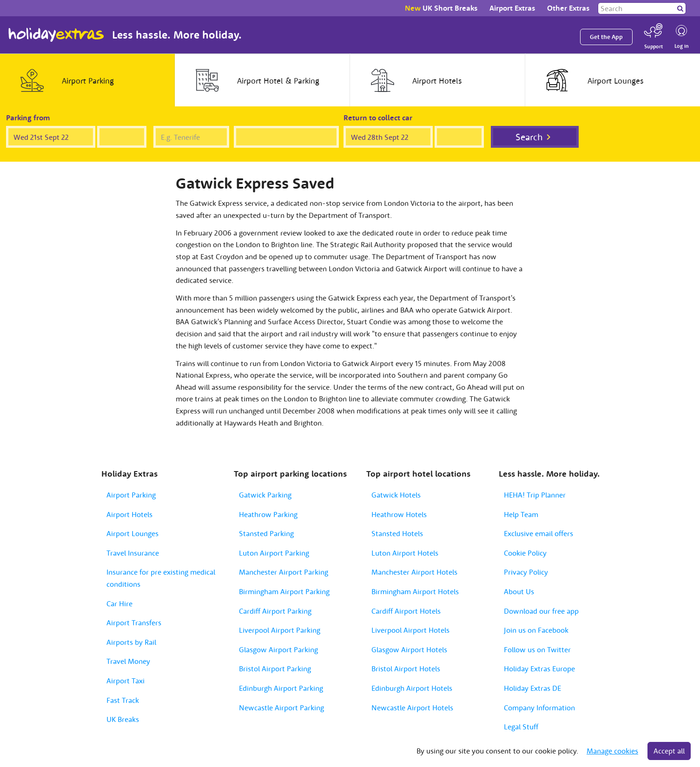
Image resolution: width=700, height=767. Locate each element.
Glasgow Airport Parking (278, 649)
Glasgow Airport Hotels (409, 649)
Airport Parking (131, 495)
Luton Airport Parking (274, 553)
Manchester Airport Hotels (414, 572)
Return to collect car (378, 118)
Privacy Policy (526, 572)
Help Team (521, 514)
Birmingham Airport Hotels (415, 591)
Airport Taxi (125, 681)
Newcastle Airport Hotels (412, 708)
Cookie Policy (525, 553)
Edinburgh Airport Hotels (412, 688)
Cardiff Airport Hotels (406, 611)
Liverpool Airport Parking (280, 630)
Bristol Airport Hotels (406, 669)
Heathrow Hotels (399, 514)
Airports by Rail (131, 642)
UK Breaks (123, 719)
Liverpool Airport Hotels (410, 630)
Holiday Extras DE (532, 688)
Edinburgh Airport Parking (281, 688)
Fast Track (123, 700)
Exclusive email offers (538, 533)
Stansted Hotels (397, 533)
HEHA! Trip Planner (535, 495)
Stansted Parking (266, 533)
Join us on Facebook (536, 630)
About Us (519, 591)
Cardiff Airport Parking (275, 611)
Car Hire (119, 603)
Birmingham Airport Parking (284, 591)
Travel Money (128, 661)
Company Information (539, 708)
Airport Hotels (129, 514)
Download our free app (541, 611)
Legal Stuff (521, 727)
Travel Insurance (133, 553)
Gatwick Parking (265, 495)
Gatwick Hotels (396, 495)
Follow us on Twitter (537, 649)
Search (529, 137)
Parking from (28, 118)
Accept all (669, 751)
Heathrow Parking (268, 514)
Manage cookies (612, 751)
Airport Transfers (134, 623)
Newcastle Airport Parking (281, 708)
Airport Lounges (132, 533)
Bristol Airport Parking (275, 669)
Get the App (606, 37)
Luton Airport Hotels (405, 553)
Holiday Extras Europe (539, 669)
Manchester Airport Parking (284, 572)
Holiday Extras (56, 35)
